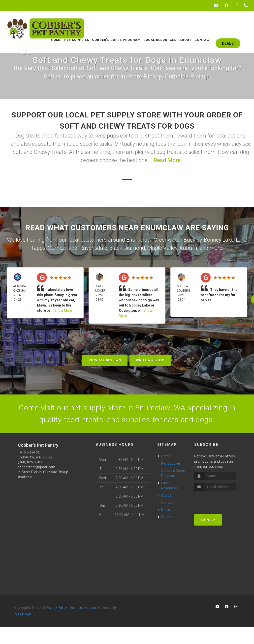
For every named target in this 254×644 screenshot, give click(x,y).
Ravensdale (93, 248)
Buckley (193, 240)
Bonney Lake (219, 240)
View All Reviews (105, 360)
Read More (167, 160)
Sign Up (208, 520)
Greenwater (167, 240)
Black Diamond (127, 248)
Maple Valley (162, 248)
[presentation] (221, 500)
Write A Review (150, 360)
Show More (63, 310)
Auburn (188, 248)
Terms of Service (83, 608)
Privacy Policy (56, 608)
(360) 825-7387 (30, 462)
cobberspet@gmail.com (37, 467)
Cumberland (63, 248)
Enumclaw (139, 240)
